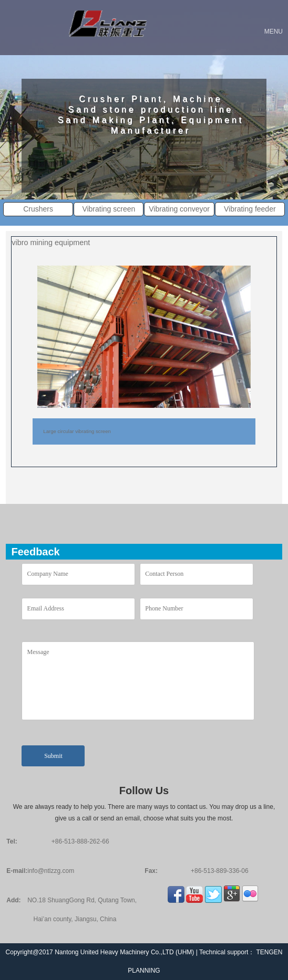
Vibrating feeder (250, 209)
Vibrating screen (109, 209)
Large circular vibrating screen (77, 431)
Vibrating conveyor (179, 209)
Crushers (38, 209)
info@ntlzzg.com (51, 871)
